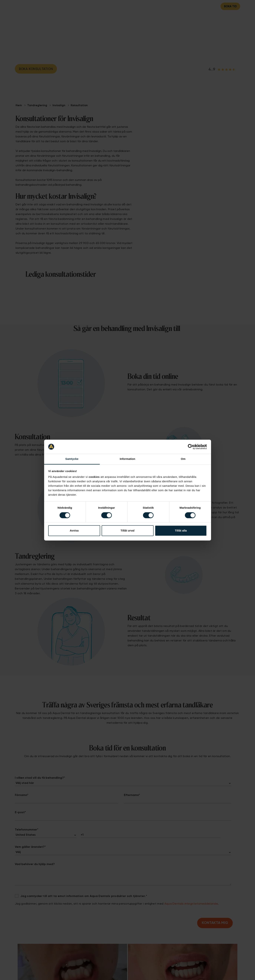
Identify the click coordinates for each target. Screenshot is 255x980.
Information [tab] (128, 459)
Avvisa (74, 531)
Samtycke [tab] (72, 459)
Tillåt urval (127, 531)
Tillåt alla (181, 531)
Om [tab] (183, 459)
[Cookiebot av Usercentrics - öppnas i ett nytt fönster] (191, 447)
